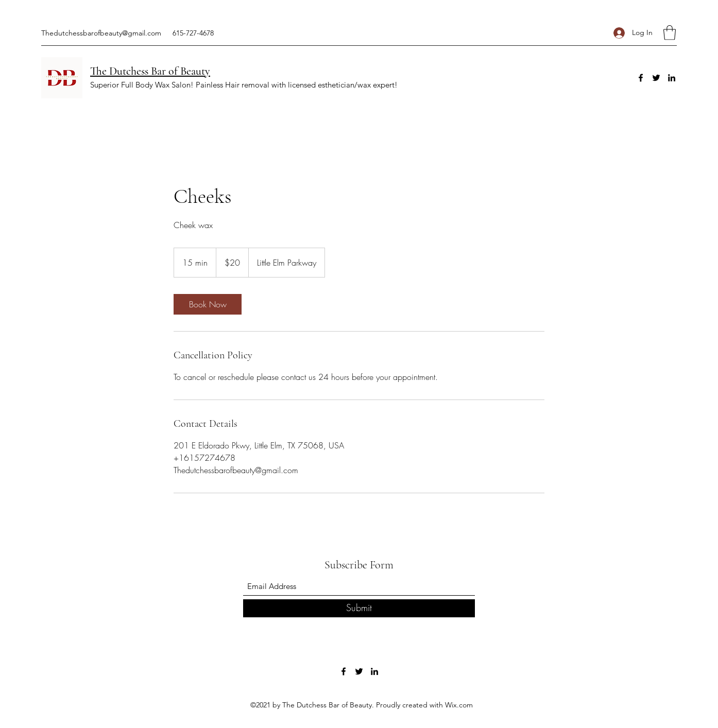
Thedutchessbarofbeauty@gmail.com (101, 33)
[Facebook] (641, 78)
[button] (670, 33)
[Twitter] (656, 78)
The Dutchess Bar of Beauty (150, 71)
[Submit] (359, 608)
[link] (208, 304)
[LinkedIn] (672, 78)
